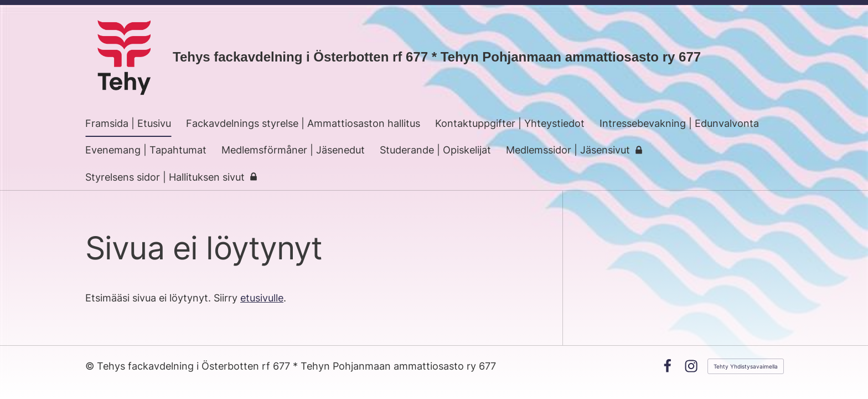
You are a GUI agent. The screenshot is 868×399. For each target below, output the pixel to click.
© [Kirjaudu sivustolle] (91, 366)
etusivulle (262, 298)
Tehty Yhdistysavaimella (746, 366)
